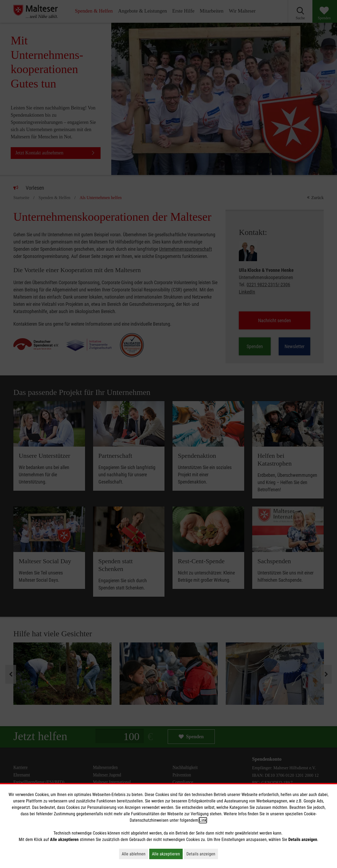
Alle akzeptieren (167, 854)
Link (203, 820)
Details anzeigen (202, 854)
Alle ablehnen (135, 854)
